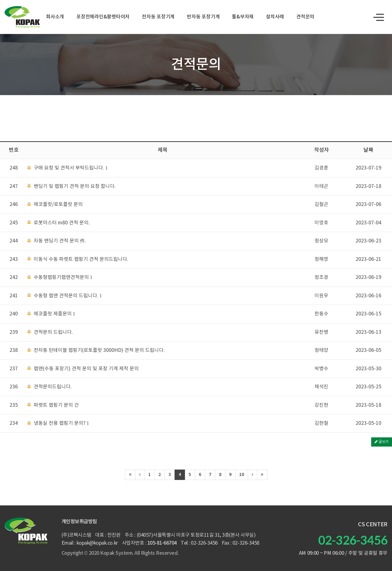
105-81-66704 (162, 543)
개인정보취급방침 (79, 522)
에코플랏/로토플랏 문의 (55, 205)
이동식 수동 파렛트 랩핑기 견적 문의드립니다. (78, 259)
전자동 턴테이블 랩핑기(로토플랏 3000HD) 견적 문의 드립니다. (96, 350)
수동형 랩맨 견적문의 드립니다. (65, 296)
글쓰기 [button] (382, 442)
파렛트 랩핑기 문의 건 (53, 405)
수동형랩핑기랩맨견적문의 (60, 278)
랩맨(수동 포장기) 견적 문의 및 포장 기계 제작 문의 (83, 369)
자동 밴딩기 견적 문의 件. (57, 241)
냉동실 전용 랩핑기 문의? (58, 423)
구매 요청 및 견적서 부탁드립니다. (68, 168)
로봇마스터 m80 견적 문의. (59, 223)
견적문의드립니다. (50, 387)
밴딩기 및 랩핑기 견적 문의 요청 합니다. (72, 187)
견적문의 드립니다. (50, 332)
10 (242, 475)
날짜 (368, 150)
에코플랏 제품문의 (51, 314)
